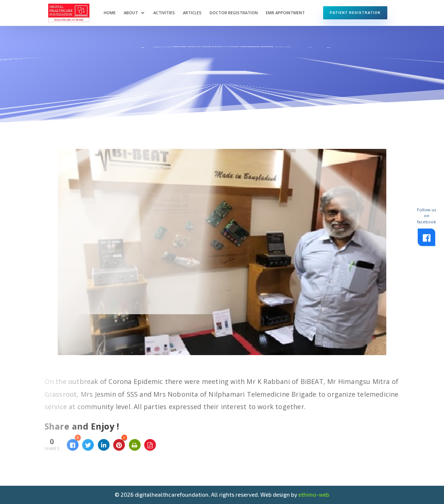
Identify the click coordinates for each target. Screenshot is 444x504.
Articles (192, 13)
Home (110, 13)
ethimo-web (314, 495)
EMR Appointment (285, 13)
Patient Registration (355, 13)
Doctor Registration (234, 13)
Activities (164, 13)
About (131, 13)
